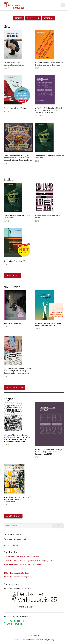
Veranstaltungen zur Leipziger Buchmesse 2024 (21, 556)
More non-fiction (14, 387)
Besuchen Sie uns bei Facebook (16, 573)
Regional (48, 18)
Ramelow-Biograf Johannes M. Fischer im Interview (23, 565)
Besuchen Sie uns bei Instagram (17, 577)
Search (58, 526)
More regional (13, 516)
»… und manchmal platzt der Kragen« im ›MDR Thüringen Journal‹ (29, 560)
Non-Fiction (33, 18)
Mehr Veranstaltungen (12, 545)
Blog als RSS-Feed (34, 635)
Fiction (19, 18)
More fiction (12, 276)
